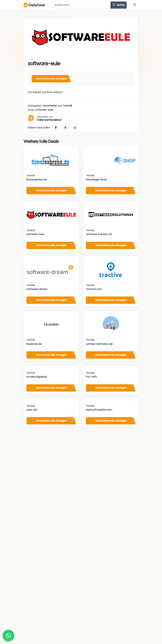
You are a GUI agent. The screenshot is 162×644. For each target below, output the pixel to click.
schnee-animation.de (99, 344)
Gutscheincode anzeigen (51, 79)
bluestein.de (34, 344)
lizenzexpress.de (36, 180)
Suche (119, 5)
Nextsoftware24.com (99, 410)
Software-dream (37, 289)
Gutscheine (50, 106)
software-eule (44, 110)
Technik (67, 106)
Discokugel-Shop (96, 180)
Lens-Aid (32, 410)
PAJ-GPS (91, 377)
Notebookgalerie (37, 377)
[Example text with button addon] (82, 5)
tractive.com (94, 289)
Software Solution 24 (99, 234)
